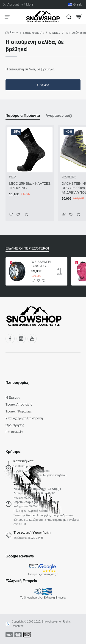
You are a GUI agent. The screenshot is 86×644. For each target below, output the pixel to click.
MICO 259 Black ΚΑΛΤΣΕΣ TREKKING (30, 186)
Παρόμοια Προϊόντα (23, 116)
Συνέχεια (43, 85)
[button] (11, 215)
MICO (12, 177)
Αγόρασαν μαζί (59, 116)
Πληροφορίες (17, 383)
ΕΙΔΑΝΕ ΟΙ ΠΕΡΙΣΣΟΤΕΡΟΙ (27, 248)
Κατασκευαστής (33, 33)
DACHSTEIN (69, 177)
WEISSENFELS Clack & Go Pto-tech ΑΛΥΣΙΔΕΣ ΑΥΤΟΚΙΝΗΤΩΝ (41, 264)
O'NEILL (55, 33)
